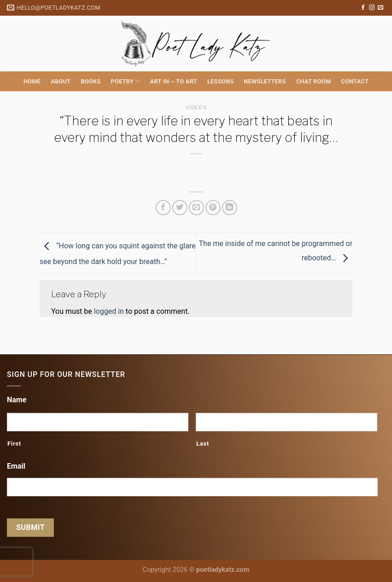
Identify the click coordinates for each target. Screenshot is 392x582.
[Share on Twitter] (180, 208)
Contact (355, 81)
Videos (196, 107)
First (14, 444)
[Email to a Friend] (196, 208)
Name (17, 400)
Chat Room (313, 81)
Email (16, 466)
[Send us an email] (380, 8)
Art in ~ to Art (174, 81)
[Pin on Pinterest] (213, 208)
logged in (109, 311)
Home (32, 81)
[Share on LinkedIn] (230, 208)
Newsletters (265, 81)
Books (91, 81)
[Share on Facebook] (163, 208)
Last (203, 444)
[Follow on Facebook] (363, 8)
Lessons (220, 81)
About (61, 81)
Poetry (126, 81)
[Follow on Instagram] (372, 8)
